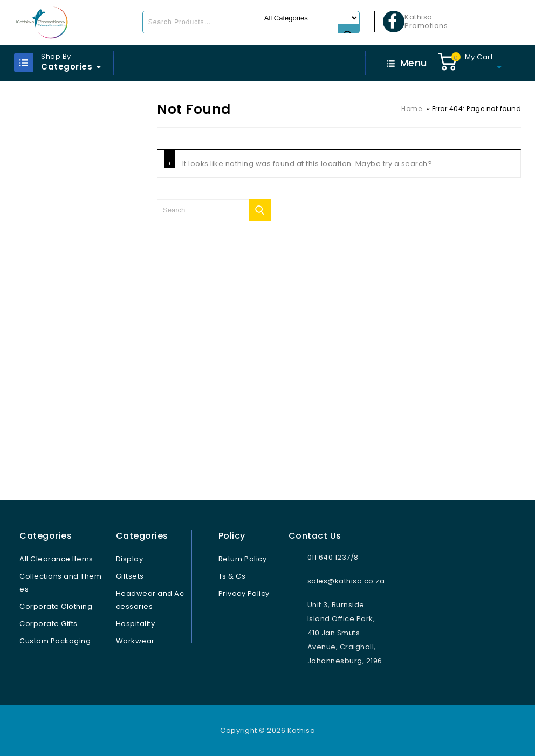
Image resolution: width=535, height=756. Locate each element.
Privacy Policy (244, 593)
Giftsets (130, 576)
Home (411, 109)
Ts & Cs (232, 576)
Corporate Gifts (49, 624)
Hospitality (136, 624)
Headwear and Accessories (150, 600)
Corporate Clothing (56, 606)
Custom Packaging (55, 641)
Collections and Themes (60, 583)
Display (130, 559)
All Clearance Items (56, 559)
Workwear (135, 641)
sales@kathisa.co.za (346, 581)
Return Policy (243, 559)
